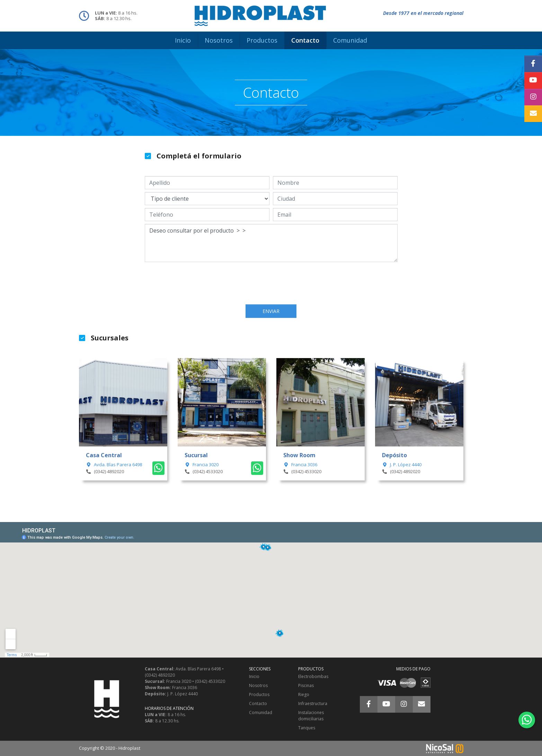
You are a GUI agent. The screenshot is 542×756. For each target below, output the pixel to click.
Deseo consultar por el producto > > (271, 243)
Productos (259, 694)
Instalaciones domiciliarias (311, 716)
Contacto (258, 703)
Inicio (254, 676)
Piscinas (306, 685)
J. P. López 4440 (402, 464)
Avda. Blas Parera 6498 (114, 464)
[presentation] (271, 284)
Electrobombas (313, 676)
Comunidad (261, 712)
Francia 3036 (300, 464)
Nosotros (258, 685)
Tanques (307, 728)
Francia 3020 (202, 464)
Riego (304, 694)
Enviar (271, 311)
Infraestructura (313, 703)
